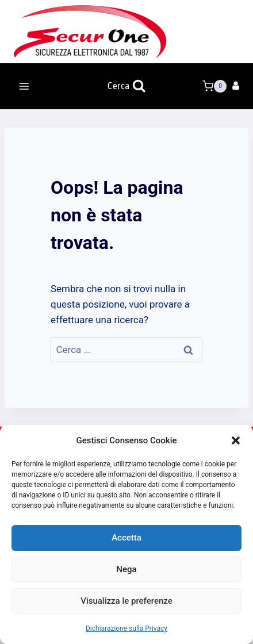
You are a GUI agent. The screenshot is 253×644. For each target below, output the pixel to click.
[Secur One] (90, 32)
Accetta (126, 538)
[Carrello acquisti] (214, 86)
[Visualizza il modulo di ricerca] (126, 87)
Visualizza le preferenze (126, 601)
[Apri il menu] (24, 86)
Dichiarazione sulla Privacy (126, 628)
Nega (126, 569)
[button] (236, 440)
